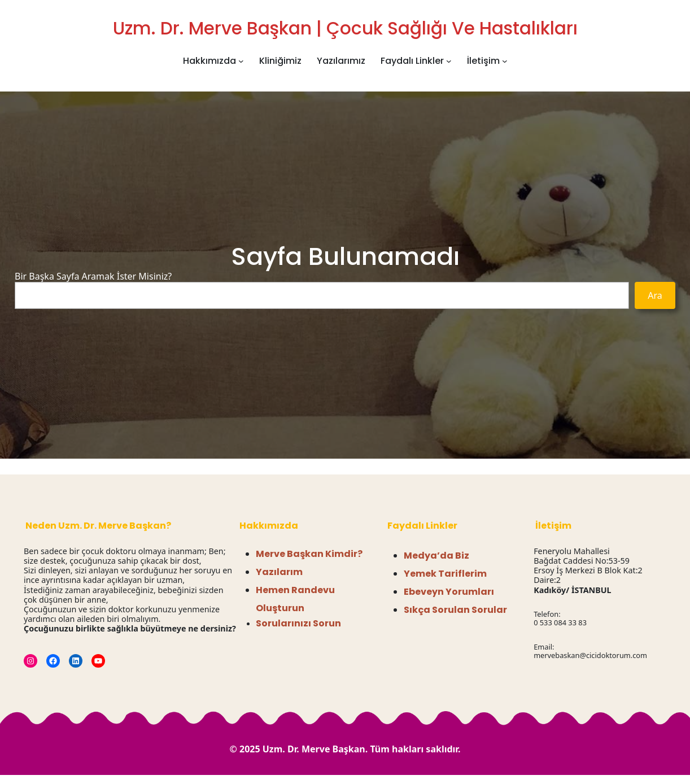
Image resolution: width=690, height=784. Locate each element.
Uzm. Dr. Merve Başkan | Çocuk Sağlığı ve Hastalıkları (345, 28)
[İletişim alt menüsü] (505, 61)
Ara (655, 295)
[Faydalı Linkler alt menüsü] (449, 61)
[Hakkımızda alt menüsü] (241, 61)
